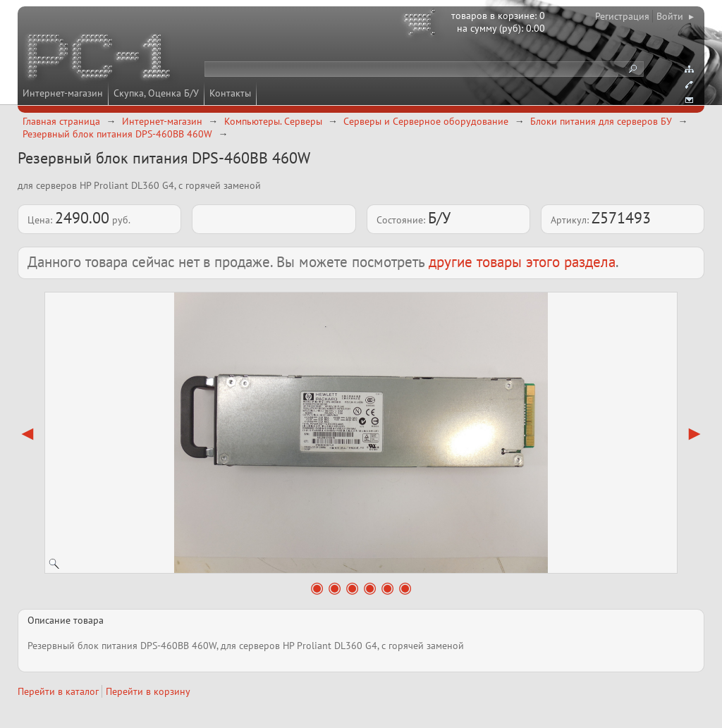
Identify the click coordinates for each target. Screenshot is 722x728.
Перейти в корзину (148, 691)
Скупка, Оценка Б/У (156, 93)
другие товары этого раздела (522, 262)
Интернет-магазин (63, 93)
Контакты (230, 93)
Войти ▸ (675, 16)
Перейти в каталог (58, 691)
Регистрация (622, 16)
